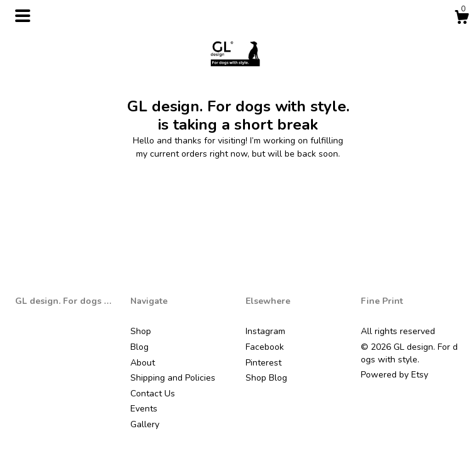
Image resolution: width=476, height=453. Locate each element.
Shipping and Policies (173, 378)
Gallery (145, 424)
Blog (139, 347)
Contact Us (153, 394)
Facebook (265, 347)
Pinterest (263, 363)
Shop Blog (266, 378)
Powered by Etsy (394, 375)
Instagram (265, 331)
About (143, 363)
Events (144, 409)
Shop (141, 331)
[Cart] (462, 19)
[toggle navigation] (23, 16)
